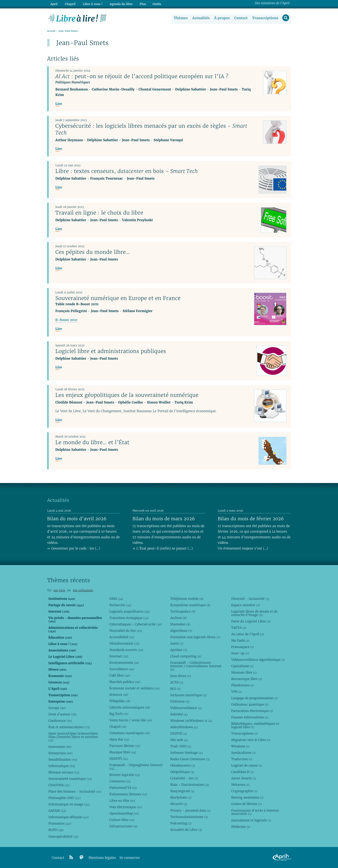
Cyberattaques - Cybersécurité (136, 624)
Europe (57, 708)
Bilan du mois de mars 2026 (164, 519)
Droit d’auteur (62, 714)
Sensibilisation (63, 759)
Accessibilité (122, 637)
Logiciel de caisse (246, 765)
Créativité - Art (184, 778)
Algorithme (181, 631)
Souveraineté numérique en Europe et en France (118, 298)
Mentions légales (102, 858)
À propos (222, 18)
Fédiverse (180, 701)
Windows (240, 746)
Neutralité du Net (126, 631)
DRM (116, 599)
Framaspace (242, 647)
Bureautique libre (246, 679)
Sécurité (179, 804)
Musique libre (123, 752)
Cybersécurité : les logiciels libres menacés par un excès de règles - (151, 129)
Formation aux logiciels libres (195, 637)
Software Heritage (186, 753)
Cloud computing (186, 656)
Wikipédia (120, 701)
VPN (237, 692)
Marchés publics (125, 682)
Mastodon (180, 624)
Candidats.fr (243, 772)
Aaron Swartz (244, 778)
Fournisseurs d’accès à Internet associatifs (255, 812)
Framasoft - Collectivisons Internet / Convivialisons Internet (196, 666)
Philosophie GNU (64, 798)
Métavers (240, 785)
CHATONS (59, 785)
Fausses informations (250, 717)
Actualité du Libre (186, 830)
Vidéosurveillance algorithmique (258, 660)
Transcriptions (265, 18)
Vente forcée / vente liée (131, 720)
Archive (178, 618)
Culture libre (122, 820)
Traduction (242, 759)
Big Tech (119, 714)
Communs (120, 781)
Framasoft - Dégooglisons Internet (136, 767)
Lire (59, 104)
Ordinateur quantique (250, 704)
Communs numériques (130, 733)
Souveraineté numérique (70, 779)
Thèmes (181, 18)
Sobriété (179, 714)
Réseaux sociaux (64, 772)
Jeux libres (181, 676)
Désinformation (124, 643)
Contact (240, 18)
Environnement (124, 663)
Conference (60, 721)
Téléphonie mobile (187, 599)
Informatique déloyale (68, 817)
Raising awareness (247, 798)
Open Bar (119, 739)
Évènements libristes (128, 794)
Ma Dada (240, 640)
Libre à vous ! (91, 4)
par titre (59, 590)
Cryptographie (244, 791)
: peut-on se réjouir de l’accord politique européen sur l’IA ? (142, 77)
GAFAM (57, 811)
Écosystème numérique (190, 605)
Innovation (60, 747)
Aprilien (179, 650)
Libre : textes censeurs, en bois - (127, 171)
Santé (177, 643)
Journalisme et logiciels (251, 820)
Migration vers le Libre (251, 740)
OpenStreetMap (124, 813)
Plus (140, 4)
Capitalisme (242, 666)
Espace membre (246, 605)
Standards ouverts (126, 650)
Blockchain (181, 798)
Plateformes (242, 685)
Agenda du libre (119, 4)
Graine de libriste (246, 804)
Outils (154, 4)
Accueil (51, 31)
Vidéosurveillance (186, 708)
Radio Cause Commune (190, 759)
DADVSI (179, 733)
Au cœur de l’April (248, 634)
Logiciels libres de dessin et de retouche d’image (254, 613)
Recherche (120, 605)
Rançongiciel (182, 791)
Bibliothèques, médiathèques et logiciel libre (255, 725)
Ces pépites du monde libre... (93, 252)
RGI (175, 689)
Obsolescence (183, 765)
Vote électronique (126, 807)
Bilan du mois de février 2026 (251, 519)
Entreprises (60, 753)
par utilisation (83, 590)
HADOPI (119, 759)
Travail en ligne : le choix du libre (99, 213)
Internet (119, 656)
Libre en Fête (122, 801)
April (54, 4)
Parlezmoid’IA (123, 788)
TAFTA (239, 628)
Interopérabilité (63, 836)
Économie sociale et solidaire (134, 688)
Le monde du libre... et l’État (93, 443)
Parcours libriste (125, 746)
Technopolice (183, 611)
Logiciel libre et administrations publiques (111, 351)
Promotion (60, 824)
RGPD (56, 830)
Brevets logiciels (125, 775)
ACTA (177, 682)
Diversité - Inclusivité (250, 599)
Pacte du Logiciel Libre (251, 621)
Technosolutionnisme (189, 817)
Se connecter (130, 858)
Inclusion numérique (188, 695)
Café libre (120, 675)
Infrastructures (123, 826)
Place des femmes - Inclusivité (75, 791)
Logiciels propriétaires (129, 611)
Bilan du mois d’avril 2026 (77, 519)
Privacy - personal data (190, 810)
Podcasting (181, 823)
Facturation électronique (252, 711)
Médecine (241, 827)
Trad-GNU (181, 746)
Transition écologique (129, 618)
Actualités (201, 18)
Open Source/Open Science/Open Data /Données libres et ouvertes (73, 737)
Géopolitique (182, 772)
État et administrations (69, 727)
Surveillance (122, 669)
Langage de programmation (254, 698)
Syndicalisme (243, 753)
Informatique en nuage (69, 804)
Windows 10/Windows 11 (191, 721)
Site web (179, 740)
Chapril (118, 727)
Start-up (240, 653)
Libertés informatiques (130, 707)
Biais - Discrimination (190, 785)
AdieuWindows (184, 727)
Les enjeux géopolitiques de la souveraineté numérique (127, 395)
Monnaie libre (244, 672)
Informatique (62, 766)
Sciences (119, 695)
